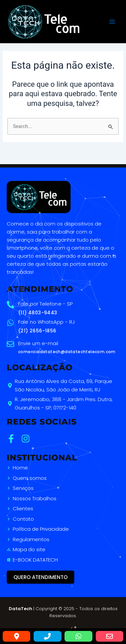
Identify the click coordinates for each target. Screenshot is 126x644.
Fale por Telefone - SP (45, 304)
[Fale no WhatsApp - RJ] (10, 323)
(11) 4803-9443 (38, 313)
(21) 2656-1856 (37, 331)
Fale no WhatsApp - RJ (46, 322)
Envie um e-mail (38, 343)
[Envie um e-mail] (10, 344)
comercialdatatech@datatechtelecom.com (67, 352)
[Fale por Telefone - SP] (10, 305)
